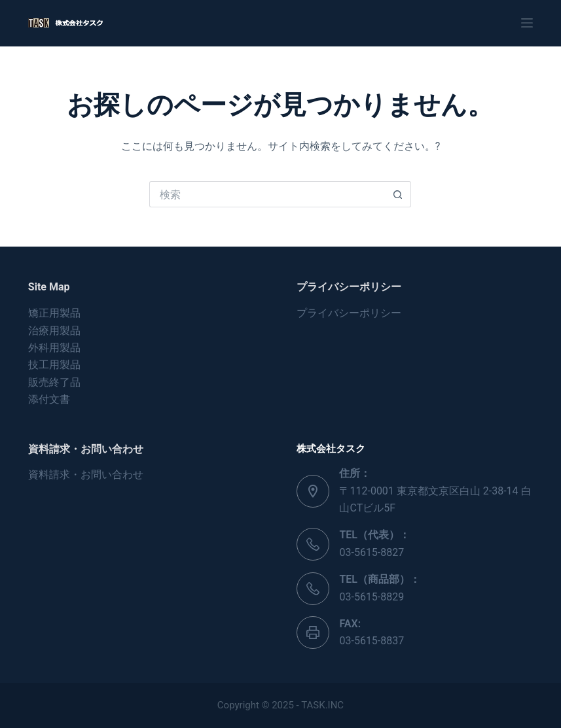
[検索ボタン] (398, 194)
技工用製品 (54, 365)
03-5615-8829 (371, 597)
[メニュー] (527, 23)
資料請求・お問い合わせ (86, 475)
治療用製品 (54, 331)
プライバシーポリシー (349, 313)
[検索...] (267, 194)
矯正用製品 (54, 313)
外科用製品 (54, 348)
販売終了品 (54, 382)
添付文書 (49, 399)
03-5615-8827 (371, 552)
